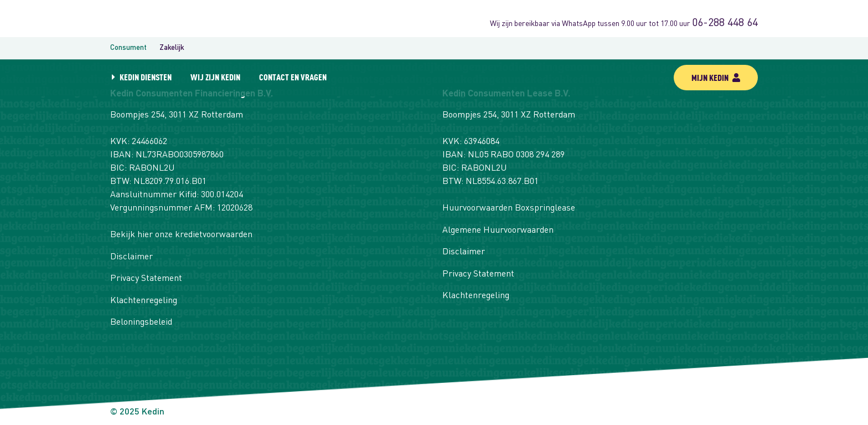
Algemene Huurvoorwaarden (498, 231)
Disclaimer (131, 257)
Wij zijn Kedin (215, 77)
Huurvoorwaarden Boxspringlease (509, 208)
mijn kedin (716, 77)
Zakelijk (172, 48)
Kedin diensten (146, 77)
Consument (128, 48)
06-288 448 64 (725, 23)
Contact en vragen (293, 77)
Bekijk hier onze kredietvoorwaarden (181, 235)
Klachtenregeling (144, 301)
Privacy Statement (146, 279)
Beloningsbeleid (141, 322)
